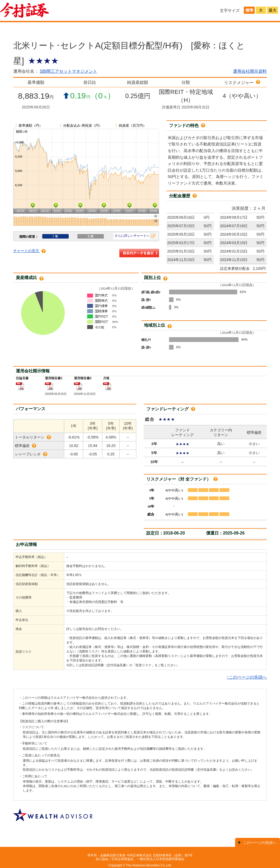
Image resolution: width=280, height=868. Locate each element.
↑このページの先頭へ (247, 677)
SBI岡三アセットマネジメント (68, 71)
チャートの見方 (29, 251)
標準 (249, 10)
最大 (273, 10)
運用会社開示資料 (250, 71)
